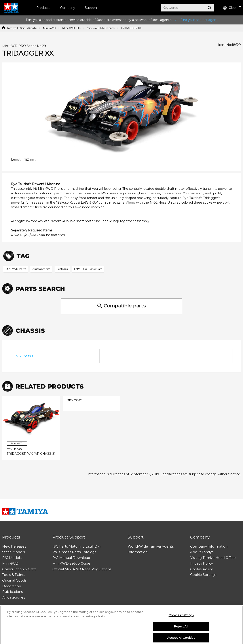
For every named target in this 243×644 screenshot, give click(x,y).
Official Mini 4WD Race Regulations (82, 569)
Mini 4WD (49, 28)
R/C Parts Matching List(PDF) (77, 546)
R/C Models (12, 558)
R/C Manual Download (71, 558)
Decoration (12, 586)
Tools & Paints (14, 575)
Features (62, 269)
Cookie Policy (201, 569)
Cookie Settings (203, 575)
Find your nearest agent (199, 20)
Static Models (13, 552)
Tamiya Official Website (22, 28)
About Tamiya (202, 552)
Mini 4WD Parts (16, 269)
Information (138, 552)
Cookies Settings (181, 618)
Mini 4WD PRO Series (101, 28)
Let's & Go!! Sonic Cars (88, 269)
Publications (12, 592)
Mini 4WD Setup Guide (71, 563)
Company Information (209, 546)
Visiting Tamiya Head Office (213, 558)
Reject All (181, 629)
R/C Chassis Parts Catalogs (74, 552)
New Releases (14, 546)
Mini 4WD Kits (71, 28)
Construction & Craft (19, 569)
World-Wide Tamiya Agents (151, 546)
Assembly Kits (41, 269)
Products (43, 8)
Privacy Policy (202, 563)
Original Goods (14, 580)
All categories (14, 597)
